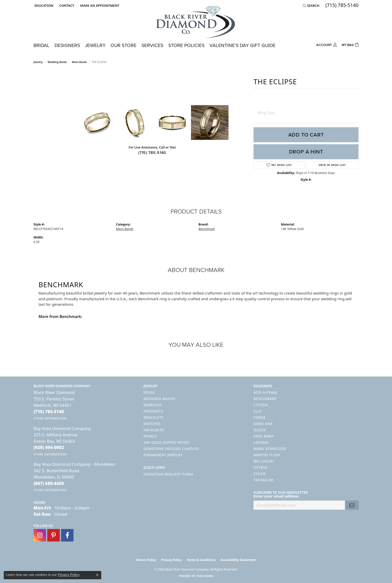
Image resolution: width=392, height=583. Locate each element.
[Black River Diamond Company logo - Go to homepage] (196, 22)
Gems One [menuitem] (263, 424)
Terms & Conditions (201, 560)
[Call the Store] (49, 412)
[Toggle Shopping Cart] (350, 44)
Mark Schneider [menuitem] (270, 449)
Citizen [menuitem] (261, 405)
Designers (67, 45)
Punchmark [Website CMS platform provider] (205, 576)
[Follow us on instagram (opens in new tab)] (40, 535)
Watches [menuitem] (152, 424)
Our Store (123, 45)
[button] (43, 5)
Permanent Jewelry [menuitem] (163, 455)
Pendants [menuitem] (153, 411)
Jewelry (95, 45)
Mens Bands (79, 62)
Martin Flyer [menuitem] (267, 455)
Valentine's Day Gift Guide (242, 45)
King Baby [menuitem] (263, 436)
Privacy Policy (171, 560)
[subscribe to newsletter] (352, 505)
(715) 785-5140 (152, 153)
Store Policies (186, 45)
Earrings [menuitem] (153, 405)
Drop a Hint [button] (306, 152)
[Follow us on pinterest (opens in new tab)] (53, 535)
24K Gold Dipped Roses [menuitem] (166, 442)
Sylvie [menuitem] (259, 474)
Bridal (41, 45)
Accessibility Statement (238, 560)
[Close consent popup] (97, 575)
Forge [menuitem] (260, 417)
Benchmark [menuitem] (265, 399)
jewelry (38, 62)
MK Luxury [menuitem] (264, 461)
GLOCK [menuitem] (260, 430)
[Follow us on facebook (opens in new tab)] (67, 535)
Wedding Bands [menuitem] (159, 399)
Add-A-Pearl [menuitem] (266, 392)
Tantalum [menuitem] (263, 480)
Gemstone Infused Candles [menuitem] (171, 449)
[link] (66, 5)
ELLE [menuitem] (258, 411)
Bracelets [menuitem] (154, 417)
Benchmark (207, 229)
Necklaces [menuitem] (154, 430)
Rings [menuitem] (149, 392)
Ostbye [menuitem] (260, 467)
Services (152, 45)
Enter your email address (276, 496)
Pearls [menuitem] (150, 436)
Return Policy (146, 560)
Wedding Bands (57, 62)
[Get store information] (50, 418)
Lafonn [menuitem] (261, 442)
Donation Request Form (168, 474)
